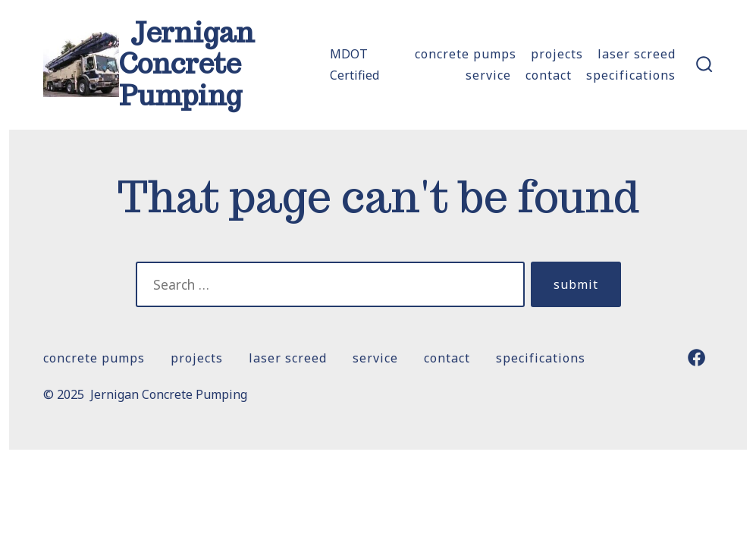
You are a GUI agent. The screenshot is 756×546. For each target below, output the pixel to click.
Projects (557, 54)
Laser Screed (637, 54)
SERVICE (488, 75)
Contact (549, 75)
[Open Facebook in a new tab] (696, 358)
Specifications (631, 75)
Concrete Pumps (466, 54)
